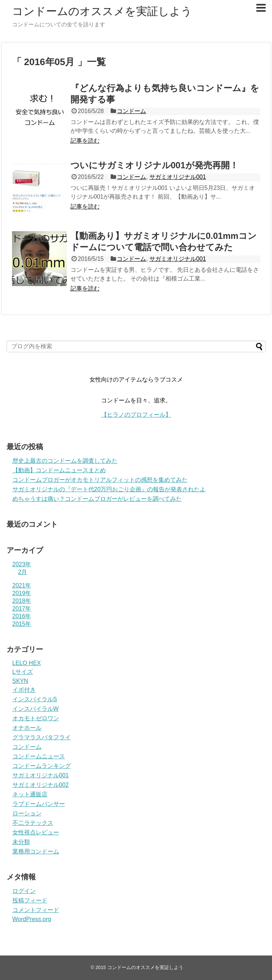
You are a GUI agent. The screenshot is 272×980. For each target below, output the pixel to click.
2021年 (22, 585)
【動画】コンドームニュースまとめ (59, 470)
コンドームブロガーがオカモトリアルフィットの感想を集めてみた (100, 480)
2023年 (22, 564)
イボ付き (24, 690)
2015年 (22, 624)
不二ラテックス (33, 823)
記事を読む (85, 141)
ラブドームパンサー (39, 804)
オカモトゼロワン (36, 718)
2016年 (22, 616)
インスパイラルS (35, 699)
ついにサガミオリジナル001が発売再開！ (154, 165)
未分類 (21, 842)
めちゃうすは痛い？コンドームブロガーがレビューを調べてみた (97, 499)
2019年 (22, 593)
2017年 (22, 609)
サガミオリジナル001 (178, 177)
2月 (23, 572)
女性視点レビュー (36, 832)
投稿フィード (30, 900)
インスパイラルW (36, 709)
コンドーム (131, 111)
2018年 (22, 601)
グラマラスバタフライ (42, 737)
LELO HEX (27, 663)
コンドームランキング (42, 766)
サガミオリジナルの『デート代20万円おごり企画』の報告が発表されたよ (109, 489)
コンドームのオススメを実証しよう (102, 11)
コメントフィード (36, 910)
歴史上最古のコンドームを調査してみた (65, 461)
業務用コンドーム (36, 851)
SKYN (20, 681)
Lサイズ (23, 672)
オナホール (27, 728)
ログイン (24, 891)
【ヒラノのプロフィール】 (136, 415)
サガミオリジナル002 (41, 785)
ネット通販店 (30, 794)
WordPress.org (32, 919)
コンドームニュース (39, 756)
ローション (27, 813)
